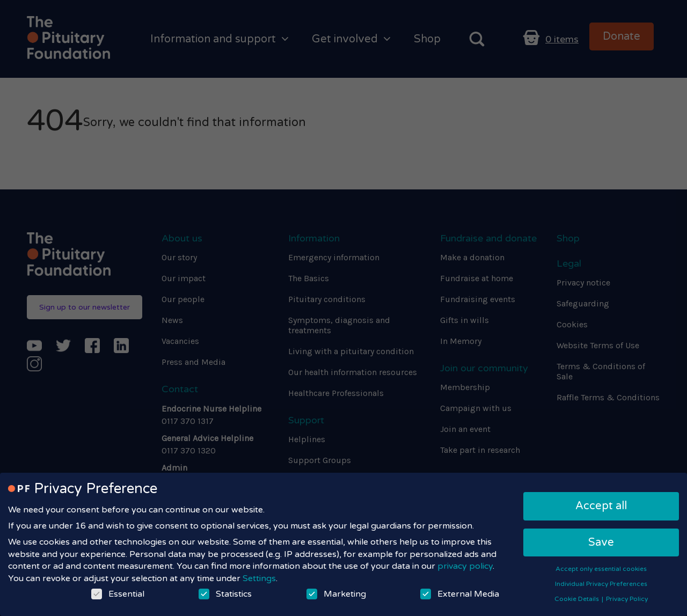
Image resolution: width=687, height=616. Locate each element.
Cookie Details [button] (578, 599)
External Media (460, 594)
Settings (259, 578)
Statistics (225, 594)
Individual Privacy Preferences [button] (601, 584)
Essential (118, 594)
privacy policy (465, 566)
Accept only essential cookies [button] (601, 569)
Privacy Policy (627, 599)
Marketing (336, 594)
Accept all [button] (601, 506)
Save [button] (601, 542)
